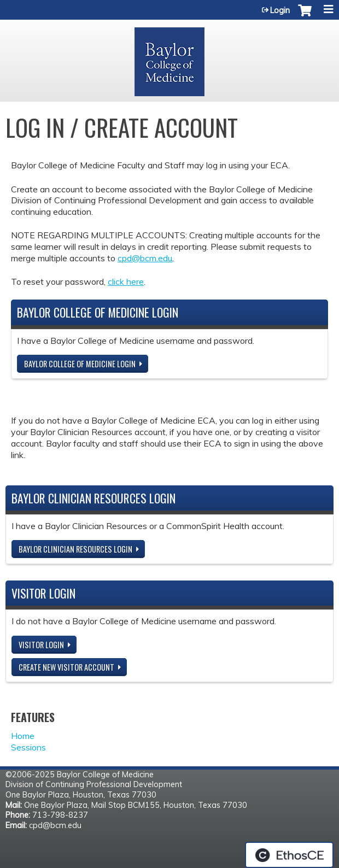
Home (23, 736)
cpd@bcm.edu (145, 258)
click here (126, 281)
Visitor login (41, 645)
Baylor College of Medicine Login (80, 364)
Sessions (28, 747)
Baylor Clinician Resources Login (75, 549)
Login (280, 10)
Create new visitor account (66, 667)
